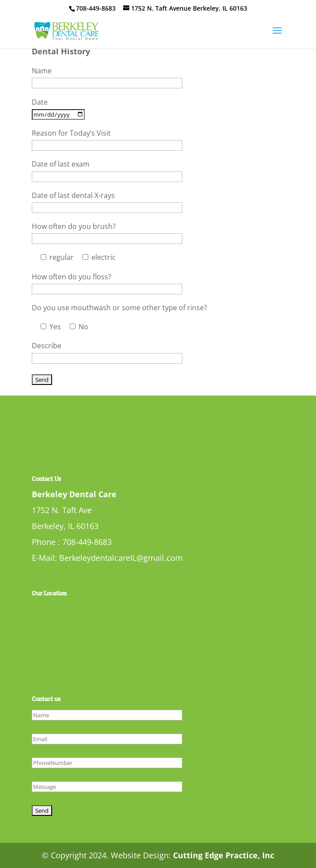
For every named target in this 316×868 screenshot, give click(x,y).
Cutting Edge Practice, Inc (224, 855)
